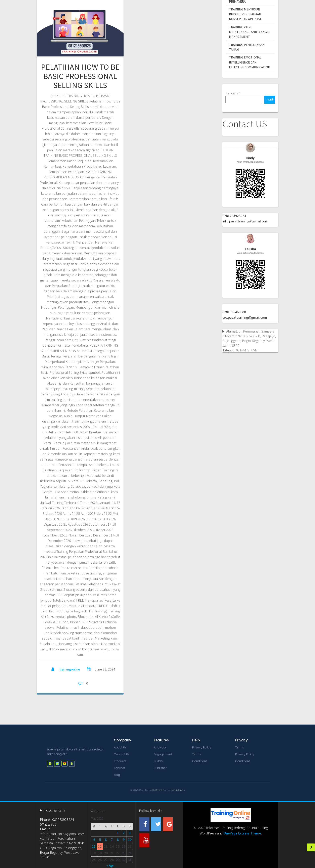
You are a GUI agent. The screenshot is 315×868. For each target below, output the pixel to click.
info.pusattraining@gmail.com (245, 221)
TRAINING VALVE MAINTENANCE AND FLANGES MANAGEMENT (250, 32)
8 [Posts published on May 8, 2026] (118, 840)
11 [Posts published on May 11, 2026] (94, 846)
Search (270, 100)
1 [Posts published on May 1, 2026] (118, 833)
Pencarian (233, 93)
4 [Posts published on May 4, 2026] (94, 840)
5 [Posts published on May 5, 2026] (100, 840)
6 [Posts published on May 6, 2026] (106, 840)
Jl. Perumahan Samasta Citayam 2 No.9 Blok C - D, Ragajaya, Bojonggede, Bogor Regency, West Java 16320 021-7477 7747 (249, 341)
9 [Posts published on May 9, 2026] (124, 840)
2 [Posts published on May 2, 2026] (124, 833)
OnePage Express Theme (242, 833)
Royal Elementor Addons (170, 790)
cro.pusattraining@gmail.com (245, 317)
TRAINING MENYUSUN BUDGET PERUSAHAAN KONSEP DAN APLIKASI (245, 14)
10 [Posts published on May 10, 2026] (130, 840)
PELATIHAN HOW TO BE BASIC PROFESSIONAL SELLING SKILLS (80, 76)
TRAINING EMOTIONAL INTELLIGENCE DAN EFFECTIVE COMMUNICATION (250, 62)
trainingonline (70, 669)
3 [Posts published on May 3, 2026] (130, 833)
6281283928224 (234, 216)
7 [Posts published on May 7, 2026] (112, 840)
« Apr (110, 865)
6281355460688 (234, 312)
